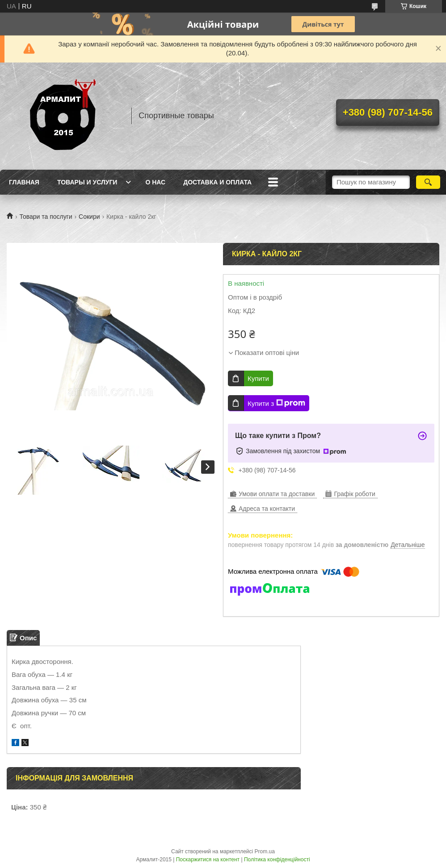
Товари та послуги (46, 217)
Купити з (276, 403)
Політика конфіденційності (277, 860)
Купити (258, 378)
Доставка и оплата (217, 182)
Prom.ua (265, 851)
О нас (155, 182)
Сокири (89, 217)
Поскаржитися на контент (208, 860)
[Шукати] (428, 182)
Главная (24, 182)
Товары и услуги (87, 182)
